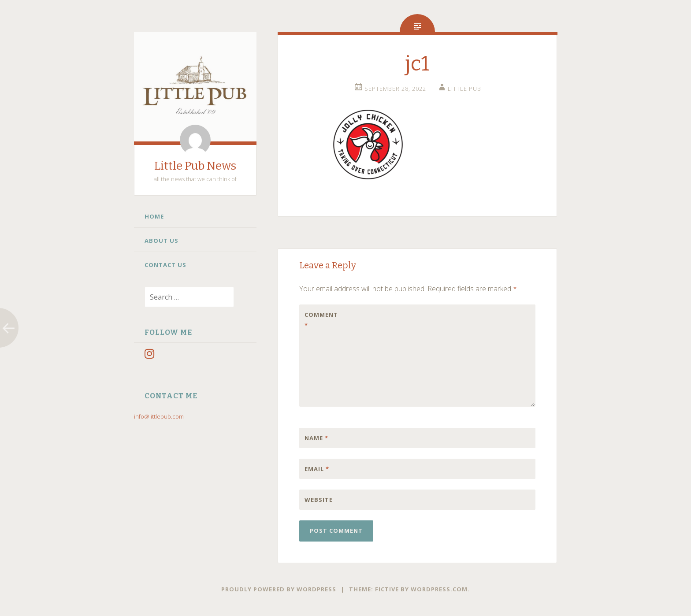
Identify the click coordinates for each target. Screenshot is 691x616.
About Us (162, 241)
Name (316, 438)
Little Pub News (195, 166)
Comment (321, 320)
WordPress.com (439, 589)
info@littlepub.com (159, 416)
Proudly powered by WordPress (279, 589)
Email (317, 469)
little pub (464, 89)
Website (319, 500)
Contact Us (165, 265)
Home (154, 216)
